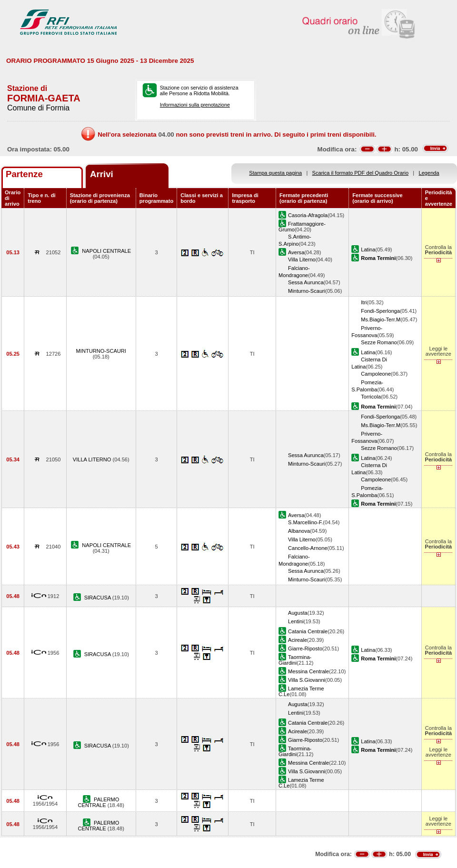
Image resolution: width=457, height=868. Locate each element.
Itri (364, 302)
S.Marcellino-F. (305, 522)
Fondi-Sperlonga (380, 311)
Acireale (298, 640)
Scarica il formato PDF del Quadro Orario (361, 173)
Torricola (371, 397)
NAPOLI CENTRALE (106, 251)
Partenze (24, 174)
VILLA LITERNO (93, 459)
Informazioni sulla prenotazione (195, 105)
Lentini (296, 621)
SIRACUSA (98, 598)
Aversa (296, 252)
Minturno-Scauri (307, 291)
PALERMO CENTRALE (99, 802)
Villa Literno (302, 259)
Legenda (429, 173)
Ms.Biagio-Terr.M (381, 319)
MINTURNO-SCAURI (101, 351)
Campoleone (376, 374)
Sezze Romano (379, 342)
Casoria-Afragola (308, 215)
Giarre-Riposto (305, 649)
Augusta (298, 613)
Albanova (299, 531)
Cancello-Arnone (308, 548)
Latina (368, 249)
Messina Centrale (308, 671)
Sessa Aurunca (306, 282)
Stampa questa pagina (275, 173)
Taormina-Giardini (295, 660)
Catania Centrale (308, 631)
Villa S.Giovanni (307, 680)
